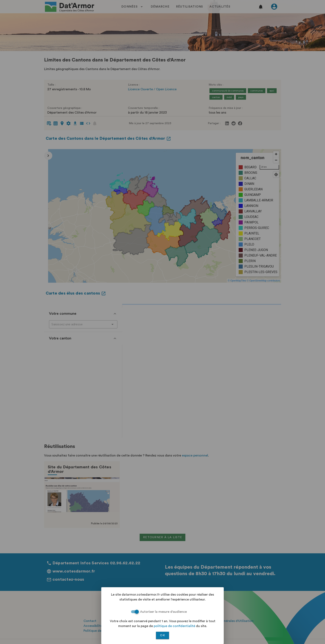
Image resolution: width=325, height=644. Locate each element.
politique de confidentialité (174, 626)
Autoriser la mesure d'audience (163, 612)
